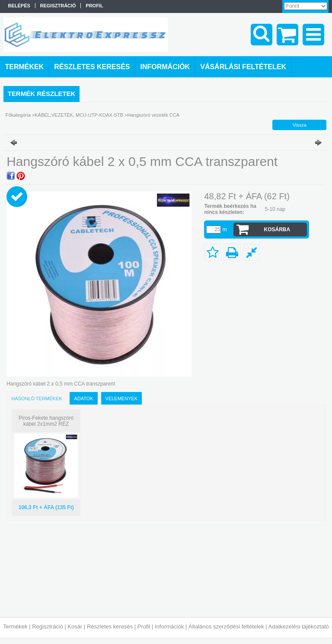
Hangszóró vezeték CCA (153, 115)
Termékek (15, 626)
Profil (144, 626)
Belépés (19, 6)
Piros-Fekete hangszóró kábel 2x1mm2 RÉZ (46, 421)
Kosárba (277, 230)
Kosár (75, 626)
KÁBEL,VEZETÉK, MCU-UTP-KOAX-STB (79, 115)
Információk (169, 626)
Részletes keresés (110, 626)
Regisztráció (48, 626)
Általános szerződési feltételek (226, 626)
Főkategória (18, 115)
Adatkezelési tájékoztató (299, 626)
